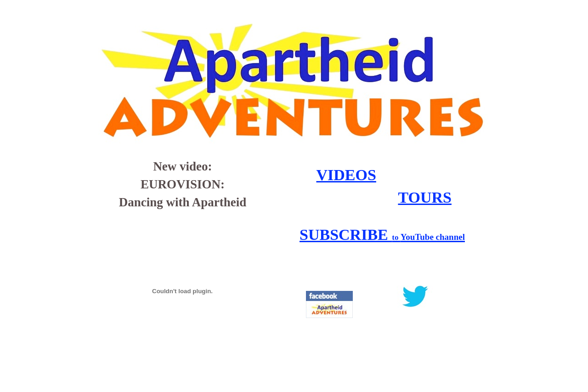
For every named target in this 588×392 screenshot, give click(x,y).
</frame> (428, 347)
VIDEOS (346, 175)
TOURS (425, 197)
